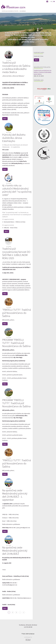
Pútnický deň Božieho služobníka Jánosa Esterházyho (14, 139)
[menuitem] (10, 11)
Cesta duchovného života (10, 11)
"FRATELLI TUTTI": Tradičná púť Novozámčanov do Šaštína (17, 314)
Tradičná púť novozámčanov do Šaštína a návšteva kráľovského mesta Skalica (16, 68)
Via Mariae (23, 11)
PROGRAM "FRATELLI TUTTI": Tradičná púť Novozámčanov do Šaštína (16, 344)
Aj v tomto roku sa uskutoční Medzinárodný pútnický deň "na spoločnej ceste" (17, 191)
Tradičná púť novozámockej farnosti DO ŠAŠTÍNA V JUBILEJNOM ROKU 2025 (16, 254)
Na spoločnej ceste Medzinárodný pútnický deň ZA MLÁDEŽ (15, 551)
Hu (51, 1)
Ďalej (5, 119)
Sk (54, 1)
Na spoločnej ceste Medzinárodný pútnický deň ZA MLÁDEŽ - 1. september (15, 496)
